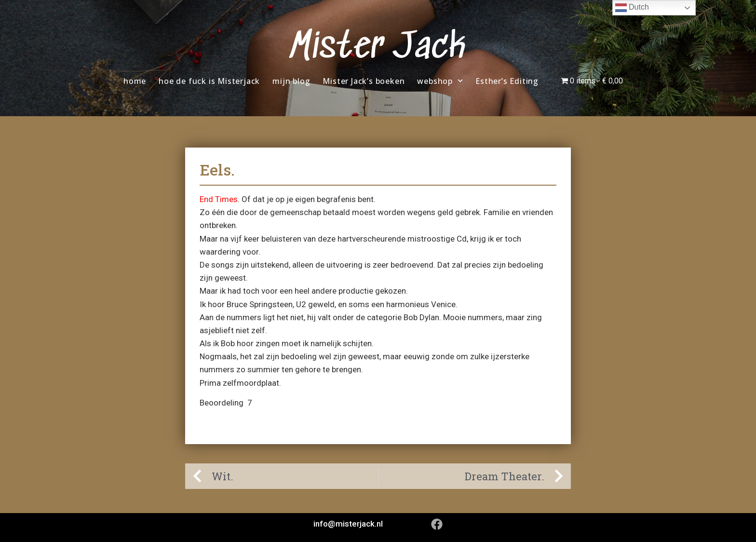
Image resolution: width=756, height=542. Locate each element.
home (135, 81)
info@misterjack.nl (348, 524)
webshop (440, 81)
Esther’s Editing (507, 81)
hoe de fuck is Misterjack (209, 81)
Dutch (632, 8)
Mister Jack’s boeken (364, 81)
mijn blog (291, 81)
